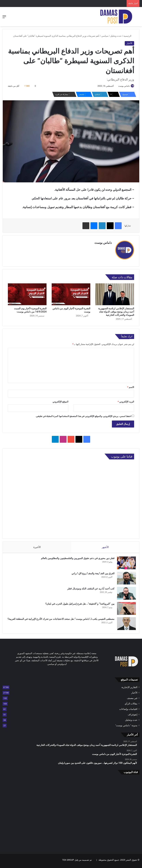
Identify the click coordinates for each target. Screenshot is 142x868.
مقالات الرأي (131, 705)
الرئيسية (129, 36)
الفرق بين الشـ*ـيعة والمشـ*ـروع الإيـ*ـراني (91, 574)
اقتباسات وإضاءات (128, 711)
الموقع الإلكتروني (60, 400)
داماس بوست (122, 86)
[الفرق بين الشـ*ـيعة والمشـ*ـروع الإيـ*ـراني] (125, 578)
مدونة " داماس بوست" (126, 727)
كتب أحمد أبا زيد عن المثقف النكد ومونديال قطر (89, 589)
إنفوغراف (133, 716)
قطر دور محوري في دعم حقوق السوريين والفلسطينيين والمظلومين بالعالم (76, 558)
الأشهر (105, 546)
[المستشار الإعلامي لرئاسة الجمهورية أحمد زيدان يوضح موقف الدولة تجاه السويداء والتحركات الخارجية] (115, 293)
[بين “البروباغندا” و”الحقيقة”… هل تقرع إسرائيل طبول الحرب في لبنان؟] (125, 609)
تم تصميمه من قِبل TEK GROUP (77, 862)
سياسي (105, 36)
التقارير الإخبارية (129, 689)
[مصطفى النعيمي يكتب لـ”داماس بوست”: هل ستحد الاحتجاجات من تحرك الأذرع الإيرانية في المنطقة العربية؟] (125, 624)
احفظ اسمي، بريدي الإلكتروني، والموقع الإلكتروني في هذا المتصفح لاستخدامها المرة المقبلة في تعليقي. (83, 415)
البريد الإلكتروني (126, 400)
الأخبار (129, 43)
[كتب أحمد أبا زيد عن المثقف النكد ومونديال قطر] (125, 593)
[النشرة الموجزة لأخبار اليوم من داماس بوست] (71, 293)
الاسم (131, 386)
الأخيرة (37, 546)
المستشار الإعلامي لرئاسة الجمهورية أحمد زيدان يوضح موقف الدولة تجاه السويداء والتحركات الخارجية (116, 310)
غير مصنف (132, 700)
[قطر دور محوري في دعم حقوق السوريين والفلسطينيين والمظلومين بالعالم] (125, 563)
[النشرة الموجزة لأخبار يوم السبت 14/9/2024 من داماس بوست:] (27, 293)
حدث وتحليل (116, 36)
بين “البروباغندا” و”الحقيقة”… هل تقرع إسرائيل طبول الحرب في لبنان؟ (78, 604)
